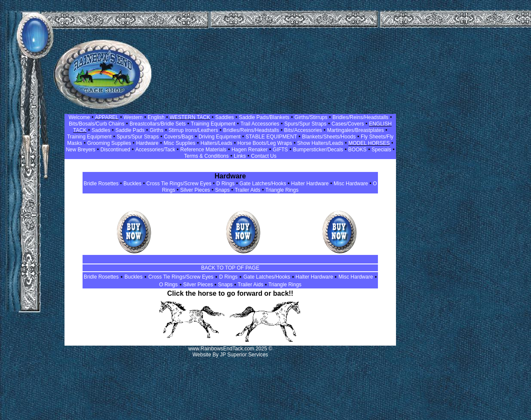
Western (133, 117)
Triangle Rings (282, 190)
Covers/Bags (179, 137)
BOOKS (358, 150)
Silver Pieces (195, 190)
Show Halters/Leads (320, 143)
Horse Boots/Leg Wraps (265, 143)
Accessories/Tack (155, 150)
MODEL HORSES (369, 143)
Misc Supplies (179, 143)
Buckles (132, 184)
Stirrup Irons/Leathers (193, 130)
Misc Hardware (351, 184)
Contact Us (264, 156)
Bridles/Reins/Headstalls (360, 117)
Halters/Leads (216, 143)
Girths (157, 130)
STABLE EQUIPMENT (271, 137)
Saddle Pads (130, 130)
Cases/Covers (348, 124)
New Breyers (81, 150)
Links (240, 156)
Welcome (79, 117)
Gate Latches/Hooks (263, 184)
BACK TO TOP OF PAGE (230, 268)
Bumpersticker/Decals (318, 150)
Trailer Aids (248, 190)
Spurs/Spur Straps (305, 124)
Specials (381, 150)
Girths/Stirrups (311, 117)
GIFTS (280, 150)
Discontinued (115, 150)
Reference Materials (203, 150)
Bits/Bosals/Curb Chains (97, 124)
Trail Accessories (260, 124)
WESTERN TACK (190, 117)
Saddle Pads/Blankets (264, 117)
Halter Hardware (310, 184)
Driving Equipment (220, 137)
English (155, 117)
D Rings (226, 184)
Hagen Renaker (249, 150)
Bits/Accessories (303, 130)
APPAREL (107, 117)
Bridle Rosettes (101, 184)
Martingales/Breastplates (356, 130)
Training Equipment (213, 124)
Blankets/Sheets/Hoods (329, 137)
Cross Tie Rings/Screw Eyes (179, 184)
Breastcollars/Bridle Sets (158, 124)
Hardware (147, 143)
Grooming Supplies (109, 143)
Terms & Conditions (206, 156)
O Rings (168, 285)
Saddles (224, 117)
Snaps (222, 190)
